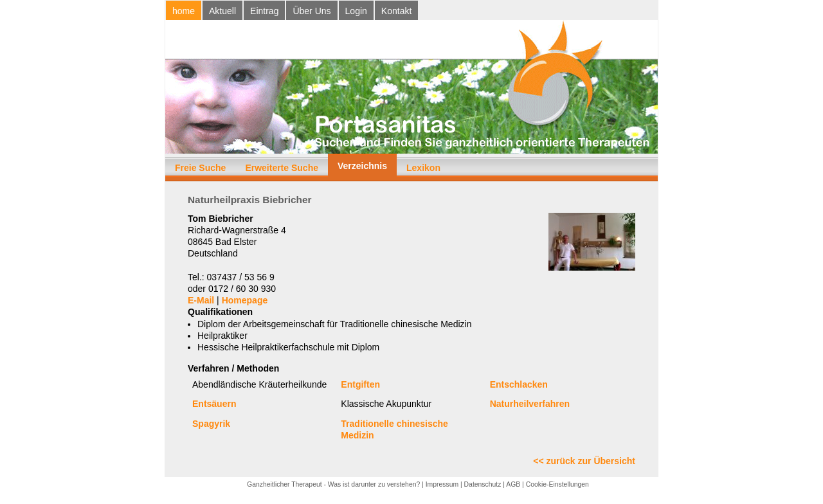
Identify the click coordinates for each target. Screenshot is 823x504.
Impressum (442, 484)
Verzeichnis (362, 166)
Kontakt (396, 11)
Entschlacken (519, 384)
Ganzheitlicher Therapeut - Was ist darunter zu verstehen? (333, 484)
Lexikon (423, 168)
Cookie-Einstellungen (557, 484)
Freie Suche (200, 168)
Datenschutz (483, 484)
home (184, 11)
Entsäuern (214, 404)
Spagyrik (211, 424)
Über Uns (312, 11)
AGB (513, 484)
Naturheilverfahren (530, 404)
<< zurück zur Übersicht (584, 461)
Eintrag (264, 11)
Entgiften (360, 384)
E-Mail (201, 300)
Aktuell (222, 11)
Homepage (245, 300)
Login (356, 11)
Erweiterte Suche (282, 168)
